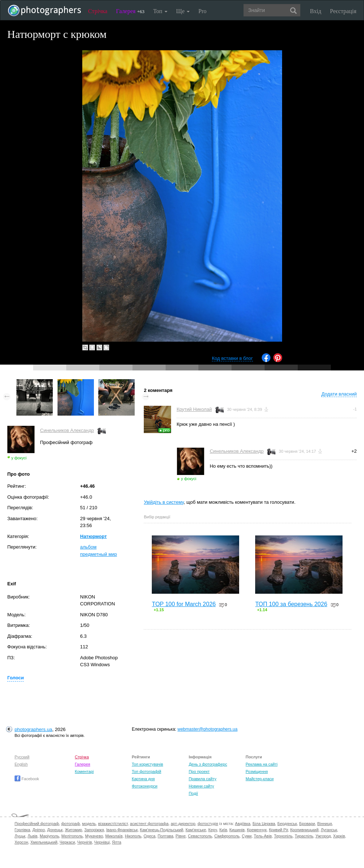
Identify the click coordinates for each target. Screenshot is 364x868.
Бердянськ (287, 824)
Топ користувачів (147, 764)
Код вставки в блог (232, 358)
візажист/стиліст (113, 824)
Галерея (130, 11)
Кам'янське (196, 830)
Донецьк (55, 830)
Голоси (15, 678)
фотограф (70, 824)
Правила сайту (202, 779)
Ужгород (323, 836)
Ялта (117, 842)
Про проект (199, 771)
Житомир (73, 830)
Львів (33, 836)
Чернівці (102, 842)
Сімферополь (227, 836)
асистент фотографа (149, 824)
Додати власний (339, 394)
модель (89, 824)
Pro (202, 11)
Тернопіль (283, 836)
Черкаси (67, 842)
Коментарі (84, 771)
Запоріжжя (94, 830)
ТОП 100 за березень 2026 (291, 604)
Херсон (21, 842)
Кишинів (237, 830)
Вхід (316, 11)
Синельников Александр (67, 430)
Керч (213, 830)
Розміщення (257, 771)
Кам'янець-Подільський (161, 830)
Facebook (27, 779)
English (21, 764)
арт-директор (183, 824)
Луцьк (20, 836)
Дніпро (39, 830)
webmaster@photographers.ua (208, 729)
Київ (223, 830)
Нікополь (133, 836)
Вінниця (325, 824)
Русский (22, 757)
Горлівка (22, 830)
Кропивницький (304, 830)
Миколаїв (114, 836)
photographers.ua (33, 729)
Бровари (307, 824)
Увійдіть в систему (164, 502)
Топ (160, 11)
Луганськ (329, 830)
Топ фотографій (147, 771)
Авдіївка (243, 824)
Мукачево (94, 836)
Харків (339, 836)
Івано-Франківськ (122, 830)
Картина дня (143, 779)
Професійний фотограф (37, 824)
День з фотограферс (208, 764)
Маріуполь (49, 836)
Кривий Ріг (278, 830)
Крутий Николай (194, 409)
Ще (183, 11)
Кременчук (257, 830)
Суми (247, 836)
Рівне (181, 836)
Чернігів (84, 842)
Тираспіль (304, 836)
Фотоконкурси (145, 786)
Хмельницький (44, 842)
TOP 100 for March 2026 (184, 604)
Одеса (149, 836)
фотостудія (208, 824)
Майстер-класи (260, 779)
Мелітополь (72, 836)
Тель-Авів (263, 836)
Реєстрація (343, 11)
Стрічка (98, 11)
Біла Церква (264, 824)
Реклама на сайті (262, 764)
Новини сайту (201, 786)
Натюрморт (93, 536)
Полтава (165, 836)
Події (193, 793)
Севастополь (200, 836)
